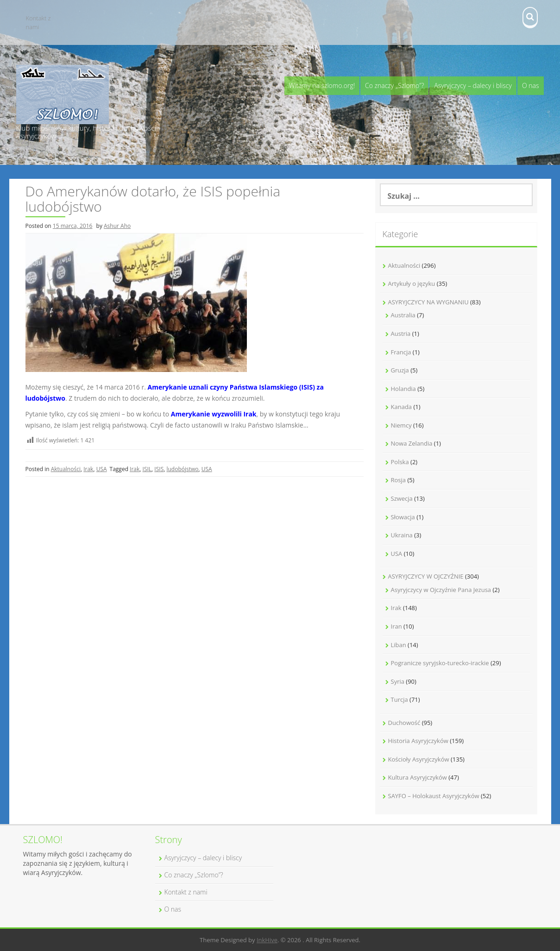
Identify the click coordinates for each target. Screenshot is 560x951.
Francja (401, 352)
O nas (531, 85)
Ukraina (402, 535)
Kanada (402, 407)
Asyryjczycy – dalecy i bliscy (473, 85)
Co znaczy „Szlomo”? (394, 85)
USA (102, 469)
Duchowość (404, 723)
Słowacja (403, 517)
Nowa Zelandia (412, 443)
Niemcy (401, 425)
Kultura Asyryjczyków (418, 777)
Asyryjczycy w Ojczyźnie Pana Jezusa (441, 590)
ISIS (159, 469)
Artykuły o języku (412, 283)
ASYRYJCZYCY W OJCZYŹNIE (426, 576)
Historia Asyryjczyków (418, 741)
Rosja (399, 480)
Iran (396, 626)
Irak (88, 469)
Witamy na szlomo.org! (322, 85)
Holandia (403, 389)
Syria (398, 681)
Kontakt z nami (38, 22)
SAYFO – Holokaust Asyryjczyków (434, 796)
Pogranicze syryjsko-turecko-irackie (440, 663)
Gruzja (400, 370)
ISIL (147, 469)
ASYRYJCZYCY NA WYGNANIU (428, 302)
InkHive (267, 940)
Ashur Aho (117, 226)
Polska (400, 462)
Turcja (400, 699)
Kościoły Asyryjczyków (419, 759)
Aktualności (66, 469)
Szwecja (402, 498)
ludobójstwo (182, 469)
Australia (403, 315)
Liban (399, 645)
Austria (401, 334)
